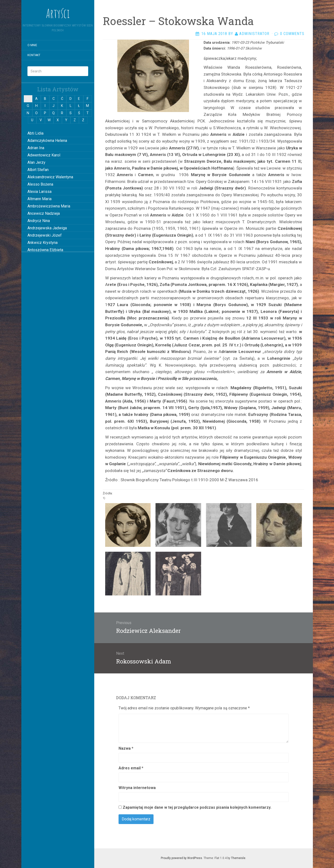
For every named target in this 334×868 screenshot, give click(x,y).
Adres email (131, 768)
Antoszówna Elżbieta (45, 250)
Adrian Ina (36, 148)
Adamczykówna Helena (47, 141)
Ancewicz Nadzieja (44, 213)
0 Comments (292, 34)
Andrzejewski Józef (45, 235)
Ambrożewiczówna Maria (49, 206)
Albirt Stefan (38, 170)
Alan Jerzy (36, 162)
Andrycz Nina (39, 221)
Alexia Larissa (39, 192)
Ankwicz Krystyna (43, 243)
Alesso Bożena (40, 184)
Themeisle (238, 858)
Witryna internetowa (137, 788)
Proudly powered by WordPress (181, 858)
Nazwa (126, 748)
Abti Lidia (35, 133)
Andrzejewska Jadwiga (47, 228)
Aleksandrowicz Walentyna (50, 177)
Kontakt (34, 55)
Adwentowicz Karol (44, 155)
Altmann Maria (39, 199)
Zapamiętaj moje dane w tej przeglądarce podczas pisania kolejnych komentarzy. (197, 807)
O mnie (32, 45)
